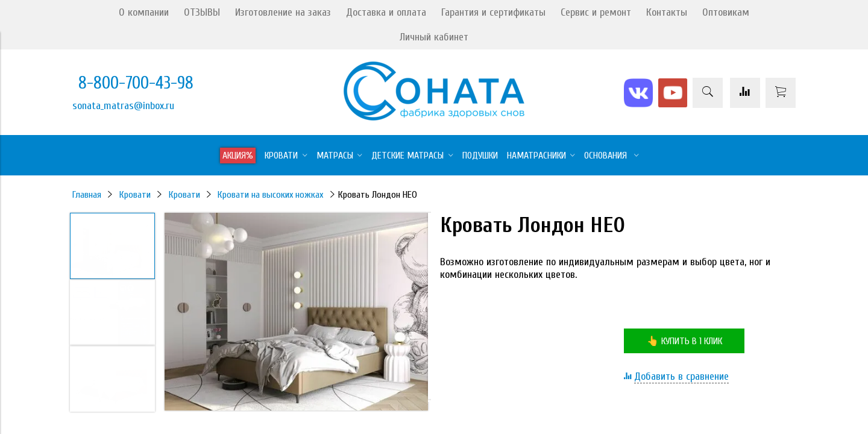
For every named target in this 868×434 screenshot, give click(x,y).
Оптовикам (726, 12)
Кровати (135, 195)
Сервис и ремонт (596, 12)
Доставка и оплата (386, 12)
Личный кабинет (434, 37)
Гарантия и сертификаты (493, 12)
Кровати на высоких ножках (270, 195)
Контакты (667, 12)
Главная (87, 195)
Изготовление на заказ (283, 12)
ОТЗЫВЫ (202, 12)
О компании (144, 12)
